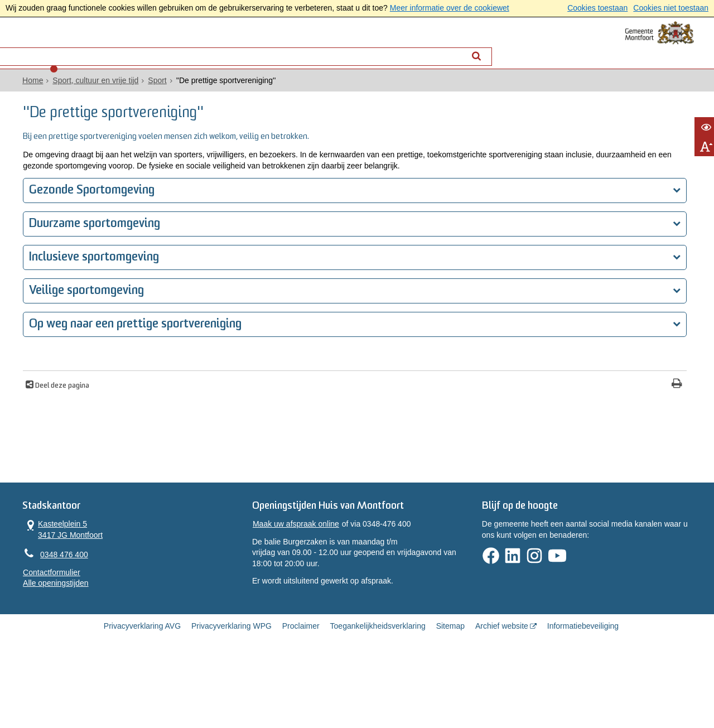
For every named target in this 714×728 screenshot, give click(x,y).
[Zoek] (453, 48)
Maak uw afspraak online (313, 583)
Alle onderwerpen (124, 48)
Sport (213, 90)
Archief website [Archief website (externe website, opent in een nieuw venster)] (502, 690)
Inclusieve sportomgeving (155, 290)
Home (88, 90)
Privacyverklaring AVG (142, 690)
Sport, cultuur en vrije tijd (151, 90)
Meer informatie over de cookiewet (450, 8)
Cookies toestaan (597, 8)
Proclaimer (301, 690)
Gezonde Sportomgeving (153, 223)
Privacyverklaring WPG (231, 690)
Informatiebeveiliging (583, 690)
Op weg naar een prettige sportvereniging (197, 357)
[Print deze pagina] (413, 418)
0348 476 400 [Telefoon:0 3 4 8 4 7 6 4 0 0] (120, 599)
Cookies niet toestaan (671, 8)
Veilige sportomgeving (148, 324)
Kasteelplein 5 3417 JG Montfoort (119, 573)
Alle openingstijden (112, 629)
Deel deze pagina (123, 419)
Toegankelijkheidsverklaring (378, 690)
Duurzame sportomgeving (156, 257)
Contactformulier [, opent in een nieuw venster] (107, 618)
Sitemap (450, 690)
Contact (196, 48)
